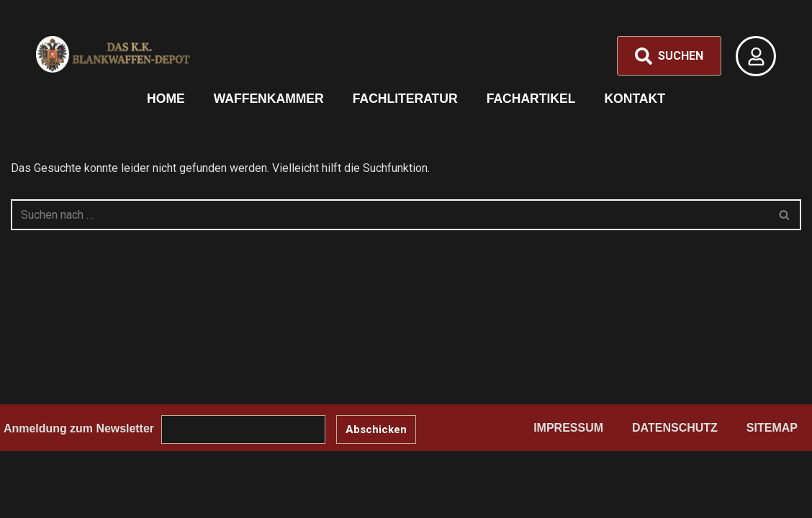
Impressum (568, 451)
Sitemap (772, 451)
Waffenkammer (268, 99)
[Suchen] (390, 215)
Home (165, 99)
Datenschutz (675, 451)
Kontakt (635, 99)
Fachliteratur (405, 99)
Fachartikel (531, 99)
